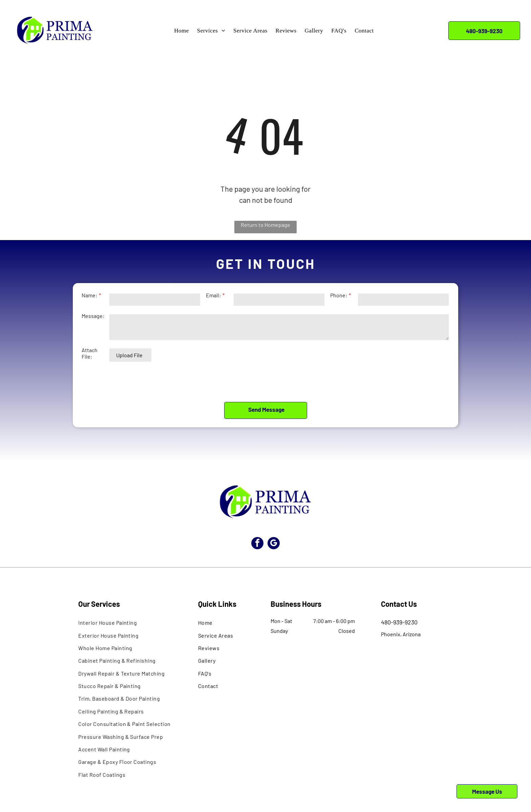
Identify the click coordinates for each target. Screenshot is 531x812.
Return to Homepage (265, 225)
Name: (89, 300)
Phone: (339, 300)
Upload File (129, 359)
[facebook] (256, 514)
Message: (93, 320)
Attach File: (90, 358)
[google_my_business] (275, 514)
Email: (213, 300)
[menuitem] (182, 31)
